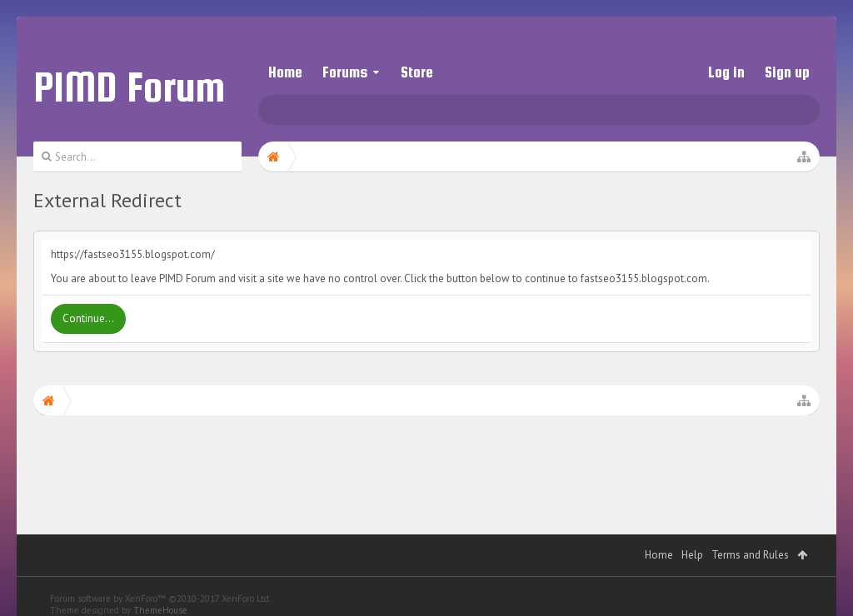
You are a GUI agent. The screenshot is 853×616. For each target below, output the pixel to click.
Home (285, 72)
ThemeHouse (160, 594)
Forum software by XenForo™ (160, 582)
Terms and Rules (750, 538)
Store (417, 72)
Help (692, 538)
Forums (345, 72)
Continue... (88, 318)
